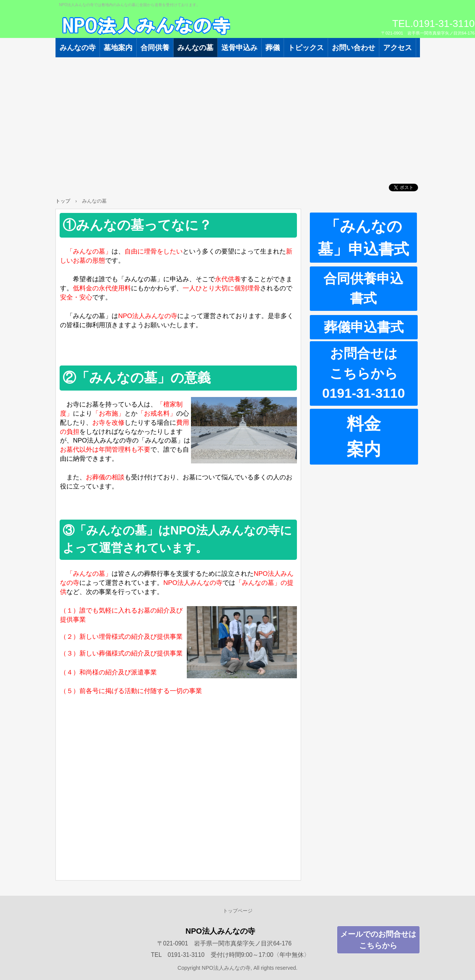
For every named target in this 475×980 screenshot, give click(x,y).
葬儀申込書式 (364, 327)
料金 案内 (382, 437)
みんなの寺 (78, 48)
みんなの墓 (195, 48)
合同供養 (155, 48)
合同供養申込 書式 (370, 288)
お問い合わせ (353, 48)
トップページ (238, 911)
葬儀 (273, 48)
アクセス (398, 48)
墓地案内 (118, 48)
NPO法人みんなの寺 (143, 27)
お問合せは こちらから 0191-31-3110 (370, 373)
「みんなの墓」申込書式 (363, 238)
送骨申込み (239, 48)
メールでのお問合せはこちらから (378, 940)
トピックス (306, 48)
